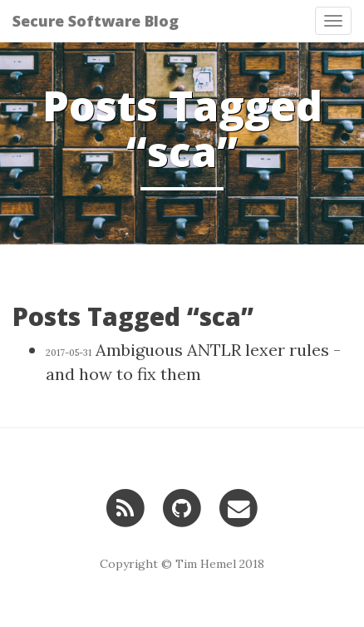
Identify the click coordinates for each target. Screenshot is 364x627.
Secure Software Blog (96, 21)
